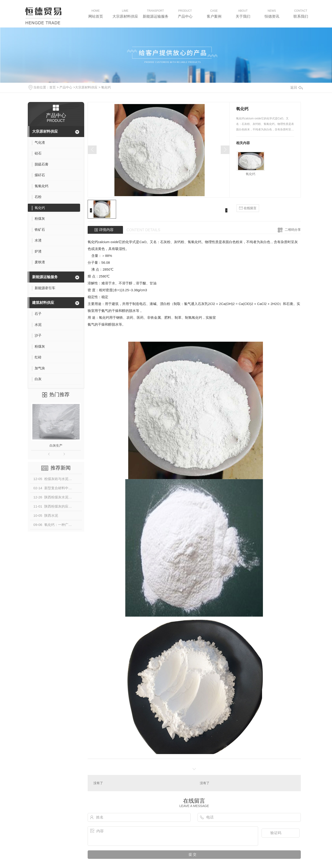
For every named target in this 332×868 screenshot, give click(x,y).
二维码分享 (293, 230)
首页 (53, 87)
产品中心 (66, 87)
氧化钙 (106, 87)
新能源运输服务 (45, 277)
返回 (296, 87)
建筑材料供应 (43, 303)
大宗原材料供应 (86, 87)
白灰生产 (56, 445)
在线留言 (248, 208)
